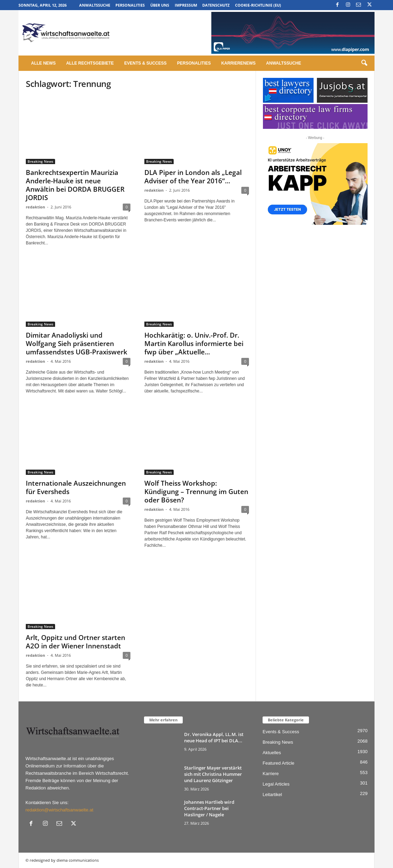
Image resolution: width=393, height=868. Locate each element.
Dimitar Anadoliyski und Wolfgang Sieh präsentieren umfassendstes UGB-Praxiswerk (77, 344)
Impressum (186, 5)
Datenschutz (216, 5)
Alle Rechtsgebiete (90, 63)
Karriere (271, 774)
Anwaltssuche (95, 5)
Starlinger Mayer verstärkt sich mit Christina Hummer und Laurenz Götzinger (213, 774)
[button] (364, 63)
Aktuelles (272, 753)
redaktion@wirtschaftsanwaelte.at (59, 810)
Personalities (130, 5)
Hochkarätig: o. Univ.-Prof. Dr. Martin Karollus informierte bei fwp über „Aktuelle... (194, 344)
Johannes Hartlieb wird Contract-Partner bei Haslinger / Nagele (209, 808)
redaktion (35, 207)
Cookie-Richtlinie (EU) (258, 5)
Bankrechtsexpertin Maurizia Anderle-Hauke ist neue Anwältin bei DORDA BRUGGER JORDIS (75, 185)
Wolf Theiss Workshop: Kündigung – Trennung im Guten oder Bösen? (196, 492)
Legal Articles (276, 784)
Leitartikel (272, 795)
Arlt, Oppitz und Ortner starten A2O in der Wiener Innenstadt (75, 642)
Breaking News (40, 161)
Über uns (160, 5)
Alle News (43, 63)
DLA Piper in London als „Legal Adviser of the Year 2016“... (193, 177)
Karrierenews (238, 63)
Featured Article (278, 763)
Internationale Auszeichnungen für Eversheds (76, 487)
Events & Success (145, 63)
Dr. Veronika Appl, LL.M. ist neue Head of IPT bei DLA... (214, 737)
